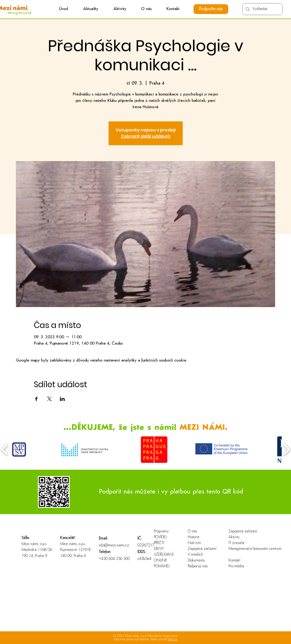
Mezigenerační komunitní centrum (246, 549)
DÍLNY (159, 549)
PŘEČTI (159, 543)
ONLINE (160, 561)
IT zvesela (236, 543)
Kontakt (234, 561)
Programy (161, 531)
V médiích (195, 555)
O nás (192, 531)
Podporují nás (198, 566)
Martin (173, 639)
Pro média (236, 566)
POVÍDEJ (160, 537)
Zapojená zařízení (202, 549)
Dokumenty (196, 561)
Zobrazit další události (146, 136)
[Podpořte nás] (211, 9)
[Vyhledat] (262, 9)
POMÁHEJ (162, 566)
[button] (120, 9)
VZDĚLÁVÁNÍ (164, 555)
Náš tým (194, 543)
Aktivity (234, 537)
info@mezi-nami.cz (114, 545)
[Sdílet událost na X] (49, 399)
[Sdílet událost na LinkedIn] (62, 399)
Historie (194, 537)
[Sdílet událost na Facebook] (36, 399)
